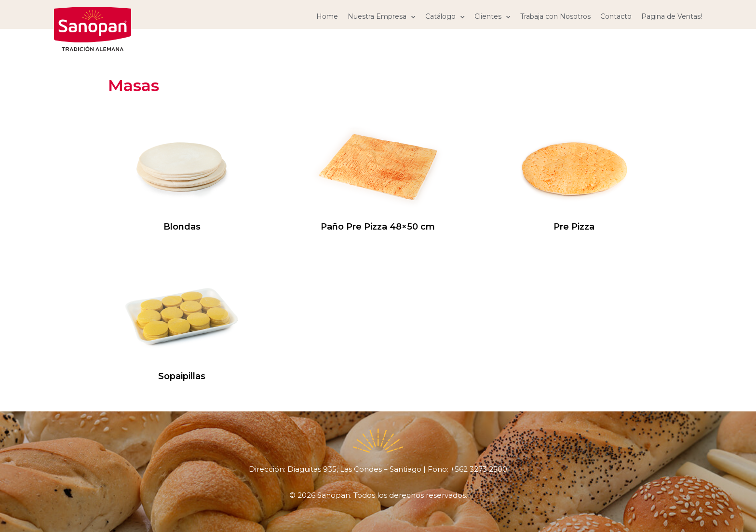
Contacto (616, 16)
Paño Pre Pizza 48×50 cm (378, 227)
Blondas (182, 227)
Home (327, 16)
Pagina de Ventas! (672, 16)
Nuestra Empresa (382, 16)
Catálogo (445, 16)
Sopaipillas (182, 376)
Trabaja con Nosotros (555, 16)
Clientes (493, 16)
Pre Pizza (574, 227)
